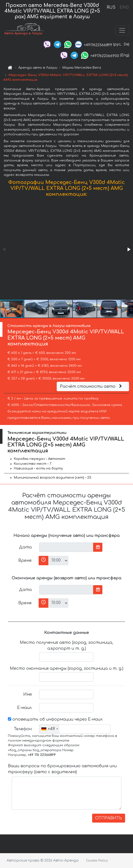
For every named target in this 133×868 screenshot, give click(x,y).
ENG (124, 7)
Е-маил (24, 708)
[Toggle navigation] (122, 30)
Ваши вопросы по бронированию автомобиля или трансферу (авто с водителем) (62, 769)
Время (25, 561)
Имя (27, 694)
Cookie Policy (97, 861)
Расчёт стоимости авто (92, 386)
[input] (66, 547)
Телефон (23, 729)
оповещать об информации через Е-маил (55, 719)
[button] (129, 249)
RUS (111, 7)
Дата (25, 547)
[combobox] (49, 729)
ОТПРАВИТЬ (109, 818)
